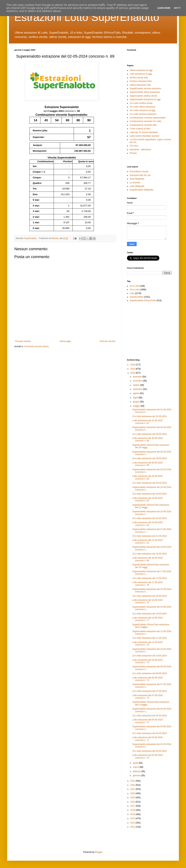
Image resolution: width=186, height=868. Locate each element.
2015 (133, 814)
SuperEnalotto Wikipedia (141, 190)
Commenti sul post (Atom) (36, 346)
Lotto (132, 293)
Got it (177, 8)
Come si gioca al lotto (140, 129)
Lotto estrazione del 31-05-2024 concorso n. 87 (147, 422)
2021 (133, 789)
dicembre (138, 377)
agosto (136, 393)
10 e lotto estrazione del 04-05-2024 (150, 716)
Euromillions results (139, 172)
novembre (138, 381)
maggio (137, 406)
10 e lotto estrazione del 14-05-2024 (150, 614)
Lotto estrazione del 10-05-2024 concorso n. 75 (147, 661)
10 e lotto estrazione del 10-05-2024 (150, 656)
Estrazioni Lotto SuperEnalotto (87, 17)
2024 (133, 373)
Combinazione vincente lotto (143, 125)
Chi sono (134, 146)
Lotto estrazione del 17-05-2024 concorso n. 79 (147, 584)
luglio (136, 398)
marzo (136, 767)
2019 (133, 798)
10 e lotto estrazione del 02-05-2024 (150, 751)
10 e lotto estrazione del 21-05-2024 (150, 536)
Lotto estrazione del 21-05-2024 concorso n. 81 (147, 541)
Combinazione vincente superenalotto (148, 118)
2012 (133, 827)
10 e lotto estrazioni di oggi (142, 110)
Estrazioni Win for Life (140, 175)
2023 (133, 781)
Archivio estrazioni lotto (141, 81)
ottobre (137, 385)
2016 (133, 810)
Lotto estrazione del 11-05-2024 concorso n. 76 (147, 644)
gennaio (137, 776)
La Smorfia (135, 183)
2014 (133, 818)
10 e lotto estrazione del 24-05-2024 (150, 494)
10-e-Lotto (135, 290)
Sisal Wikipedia (137, 179)
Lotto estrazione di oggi (141, 74)
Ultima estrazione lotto (140, 85)
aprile (136, 763)
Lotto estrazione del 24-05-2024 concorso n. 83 (147, 499)
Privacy (133, 153)
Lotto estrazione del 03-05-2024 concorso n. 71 (147, 739)
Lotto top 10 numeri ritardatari (144, 132)
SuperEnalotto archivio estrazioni (145, 89)
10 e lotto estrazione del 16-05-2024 (150, 596)
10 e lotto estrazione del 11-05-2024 (150, 638)
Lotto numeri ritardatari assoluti (144, 136)
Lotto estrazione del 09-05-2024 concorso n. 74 (147, 679)
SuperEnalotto (30, 238)
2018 (133, 802)
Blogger (99, 852)
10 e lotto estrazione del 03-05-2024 (150, 733)
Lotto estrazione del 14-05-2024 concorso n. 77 (147, 619)
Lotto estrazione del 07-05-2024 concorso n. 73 (147, 697)
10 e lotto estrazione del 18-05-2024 (150, 554)
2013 (133, 823)
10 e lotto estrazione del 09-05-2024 (150, 673)
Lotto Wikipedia (137, 186)
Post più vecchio (108, 341)
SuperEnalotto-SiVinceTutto (143, 300)
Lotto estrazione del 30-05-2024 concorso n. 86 (147, 439)
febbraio (137, 771)
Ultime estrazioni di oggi (141, 70)
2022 (133, 785)
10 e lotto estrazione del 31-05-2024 (150, 416)
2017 (133, 806)
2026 (133, 365)
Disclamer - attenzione (140, 150)
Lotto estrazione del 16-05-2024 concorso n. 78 (147, 601)
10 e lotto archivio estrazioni (143, 114)
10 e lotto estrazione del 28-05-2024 (150, 458)
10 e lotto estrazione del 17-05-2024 (150, 578)
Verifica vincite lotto (139, 78)
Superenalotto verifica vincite (143, 96)
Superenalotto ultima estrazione (145, 92)
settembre (138, 389)
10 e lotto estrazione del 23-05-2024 (150, 518)
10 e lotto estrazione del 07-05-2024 (150, 691)
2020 (133, 793)
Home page (65, 341)
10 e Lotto (134, 286)
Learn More (164, 8)
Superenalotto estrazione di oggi (145, 99)
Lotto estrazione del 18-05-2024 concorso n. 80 (147, 559)
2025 (133, 369)
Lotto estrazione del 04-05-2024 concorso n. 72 (147, 721)
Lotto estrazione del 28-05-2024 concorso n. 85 (147, 464)
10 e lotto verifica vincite (141, 103)
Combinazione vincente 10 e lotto (145, 121)
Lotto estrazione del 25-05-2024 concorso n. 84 (147, 477)
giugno (136, 402)
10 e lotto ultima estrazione (142, 107)
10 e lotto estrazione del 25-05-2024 (150, 483)
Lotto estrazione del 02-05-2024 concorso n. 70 (147, 756)
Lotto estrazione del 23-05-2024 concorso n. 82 (147, 524)
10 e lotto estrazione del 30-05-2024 (150, 434)
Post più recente (23, 341)
